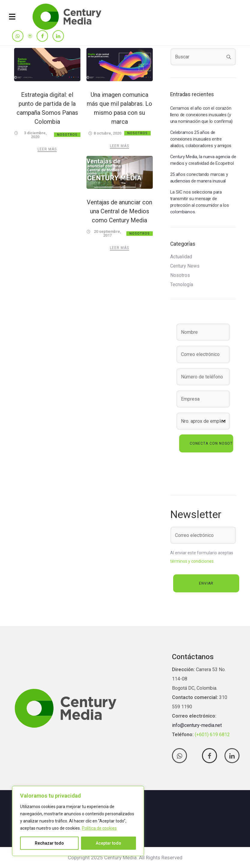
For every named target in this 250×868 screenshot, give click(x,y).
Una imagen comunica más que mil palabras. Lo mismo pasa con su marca (119, 108)
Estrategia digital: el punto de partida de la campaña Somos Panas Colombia (47, 108)
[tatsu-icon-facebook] (42, 36)
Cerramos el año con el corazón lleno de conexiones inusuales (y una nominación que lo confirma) (202, 115)
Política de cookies (99, 828)
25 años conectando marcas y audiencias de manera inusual (199, 178)
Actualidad (181, 257)
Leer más (47, 149)
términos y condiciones (192, 561)
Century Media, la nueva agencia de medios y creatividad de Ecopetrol (203, 160)
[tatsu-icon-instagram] (30, 36)
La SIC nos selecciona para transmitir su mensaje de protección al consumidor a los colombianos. (200, 202)
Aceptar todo (108, 843)
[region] (78, 821)
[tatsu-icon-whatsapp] (18, 36)
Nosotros (67, 135)
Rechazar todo (49, 843)
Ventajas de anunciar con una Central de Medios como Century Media (119, 211)
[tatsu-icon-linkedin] (58, 36)
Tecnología (182, 285)
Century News (185, 266)
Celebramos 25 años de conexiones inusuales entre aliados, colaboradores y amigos (201, 139)
